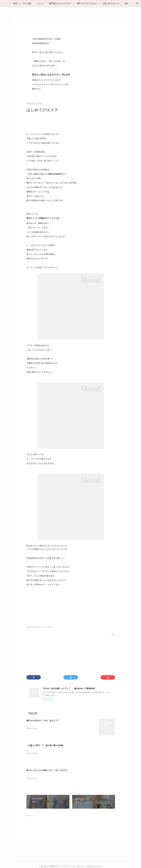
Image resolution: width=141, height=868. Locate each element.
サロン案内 (27, 3)
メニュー (40, 3)
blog (126, 3)
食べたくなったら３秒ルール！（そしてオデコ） (48, 770)
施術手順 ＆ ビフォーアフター (60, 3)
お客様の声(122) (31, 627)
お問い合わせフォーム (111, 3)
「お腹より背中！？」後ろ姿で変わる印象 (45, 745)
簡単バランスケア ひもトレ (87, 3)
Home (15, 3)
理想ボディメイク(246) (44, 627)
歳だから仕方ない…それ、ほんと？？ (43, 720)
